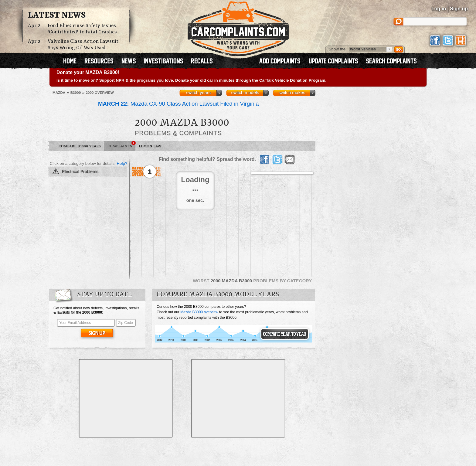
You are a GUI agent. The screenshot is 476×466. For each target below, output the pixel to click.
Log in (439, 9)
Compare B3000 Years (80, 146)
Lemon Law (150, 146)
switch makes (292, 93)
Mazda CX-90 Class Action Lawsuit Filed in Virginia (178, 104)
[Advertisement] (126, 398)
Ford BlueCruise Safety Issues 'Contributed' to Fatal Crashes (82, 29)
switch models (245, 93)
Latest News (57, 15)
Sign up (459, 9)
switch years (198, 93)
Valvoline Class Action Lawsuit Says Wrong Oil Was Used (83, 45)
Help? (122, 163)
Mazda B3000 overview (199, 312)
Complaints (121, 145)
